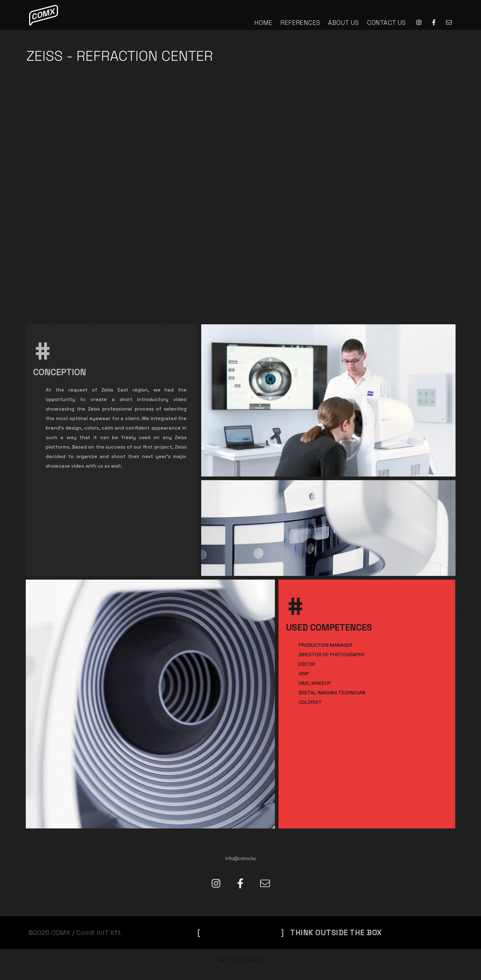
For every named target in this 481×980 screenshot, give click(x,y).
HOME (264, 23)
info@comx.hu (240, 858)
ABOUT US (343, 23)
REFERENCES (300, 23)
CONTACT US (386, 23)
